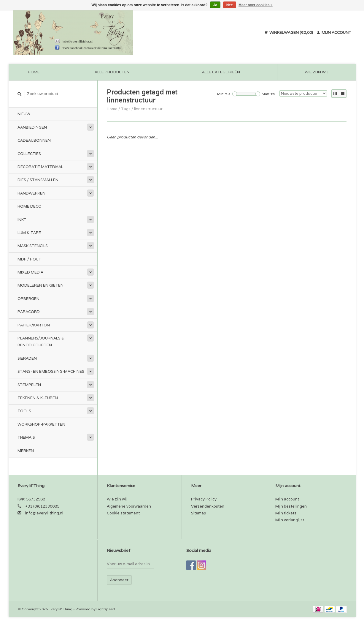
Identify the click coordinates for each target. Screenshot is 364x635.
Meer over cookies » (256, 5)
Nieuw (24, 114)
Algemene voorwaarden (129, 506)
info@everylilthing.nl (44, 513)
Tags (126, 109)
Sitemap (199, 513)
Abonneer (119, 580)
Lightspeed (106, 609)
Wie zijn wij (317, 72)
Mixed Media (30, 272)
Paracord (29, 312)
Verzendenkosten (208, 506)
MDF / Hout (29, 259)
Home (34, 72)
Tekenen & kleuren (38, 398)
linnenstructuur (148, 109)
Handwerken (31, 193)
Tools (24, 411)
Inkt (22, 220)
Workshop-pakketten (41, 424)
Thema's (26, 437)
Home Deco (30, 206)
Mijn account (334, 33)
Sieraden (27, 358)
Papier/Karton (34, 325)
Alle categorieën (221, 72)
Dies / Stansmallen (38, 180)
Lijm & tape (29, 233)
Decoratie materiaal (40, 167)
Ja (215, 5)
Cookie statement (123, 513)
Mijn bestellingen (291, 506)
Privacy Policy (204, 499)
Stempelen (29, 385)
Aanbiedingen (32, 127)
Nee (230, 5)
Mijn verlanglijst (290, 520)
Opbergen (28, 299)
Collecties (29, 154)
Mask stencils (33, 246)
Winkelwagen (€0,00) (289, 33)
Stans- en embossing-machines (51, 371)
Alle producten (112, 72)
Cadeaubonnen (34, 140)
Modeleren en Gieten (40, 285)
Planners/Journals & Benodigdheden (41, 342)
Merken (26, 451)
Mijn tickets (286, 513)
